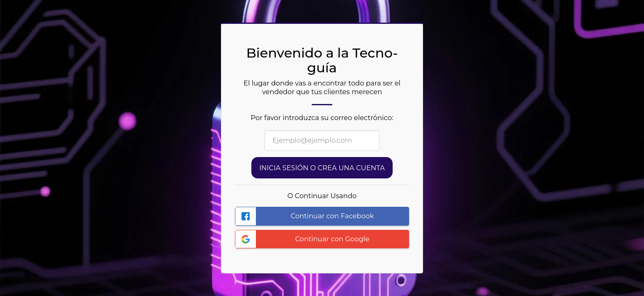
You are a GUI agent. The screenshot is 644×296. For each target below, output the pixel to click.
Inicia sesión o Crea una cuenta (322, 168)
